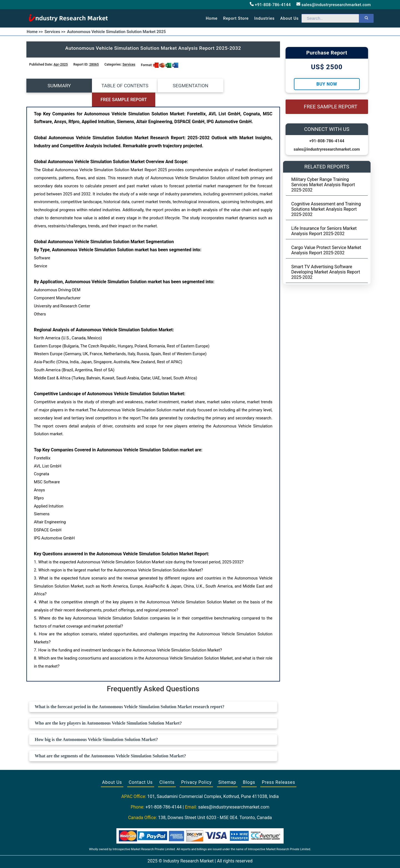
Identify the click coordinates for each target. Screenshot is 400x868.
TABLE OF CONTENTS (122, 86)
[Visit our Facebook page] (189, 857)
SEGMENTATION (185, 86)
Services (129, 64)
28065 (94, 64)
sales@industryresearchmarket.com (334, 5)
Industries (264, 18)
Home (212, 18)
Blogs (249, 768)
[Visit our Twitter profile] (199, 857)
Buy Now (327, 84)
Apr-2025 (61, 64)
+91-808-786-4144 (270, 5)
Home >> (35, 32)
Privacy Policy (196, 768)
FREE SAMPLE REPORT (248, 86)
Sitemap (227, 768)
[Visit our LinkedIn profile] (210, 857)
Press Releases (278, 768)
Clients (167, 768)
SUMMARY (58, 86)
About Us (112, 768)
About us (289, 18)
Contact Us (141, 768)
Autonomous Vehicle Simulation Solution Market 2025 (116, 32)
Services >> (55, 32)
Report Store (236, 18)
